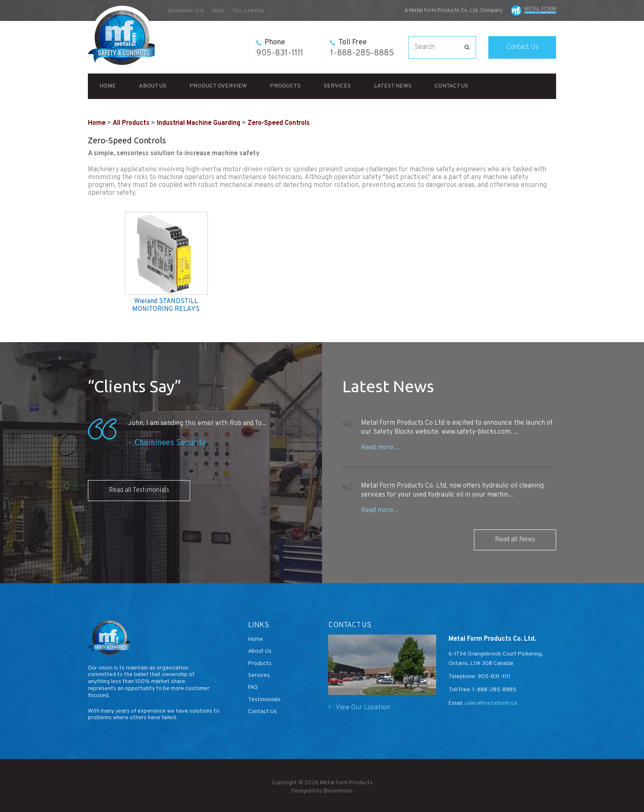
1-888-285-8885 (362, 48)
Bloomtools (338, 794)
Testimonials (264, 700)
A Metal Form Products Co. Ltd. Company (454, 11)
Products (285, 86)
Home (108, 86)
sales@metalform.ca (490, 703)
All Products (131, 123)
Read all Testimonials (139, 490)
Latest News (393, 86)
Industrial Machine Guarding (199, 123)
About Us (153, 86)
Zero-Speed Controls (279, 123)
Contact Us (522, 47)
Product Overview (218, 86)
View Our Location (363, 708)
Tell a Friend (248, 11)
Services (337, 86)
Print (218, 11)
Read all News (515, 540)
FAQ (253, 687)
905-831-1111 (280, 48)
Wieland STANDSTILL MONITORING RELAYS (166, 306)
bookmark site (186, 11)
